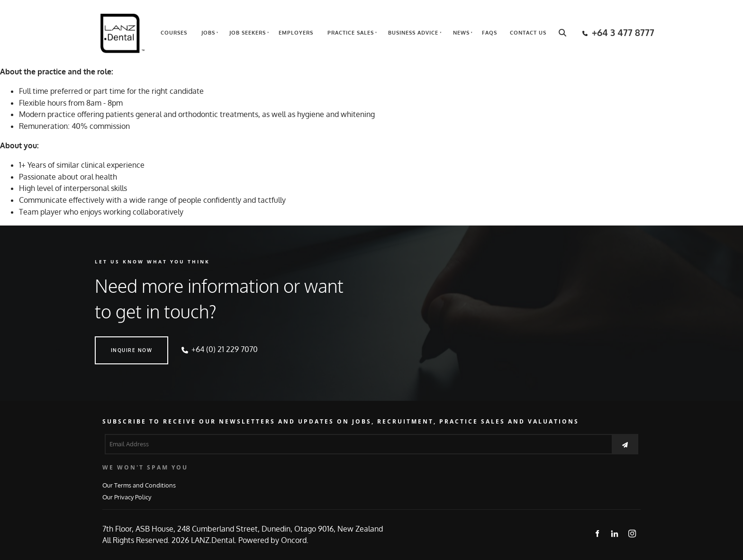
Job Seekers (248, 33)
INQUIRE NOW (116, 342)
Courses (174, 33)
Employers (296, 33)
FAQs (489, 33)
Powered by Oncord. (273, 540)
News (461, 33)
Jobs (208, 33)
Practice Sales (351, 33)
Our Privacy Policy (127, 497)
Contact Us (528, 33)
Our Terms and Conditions (139, 485)
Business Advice (413, 33)
